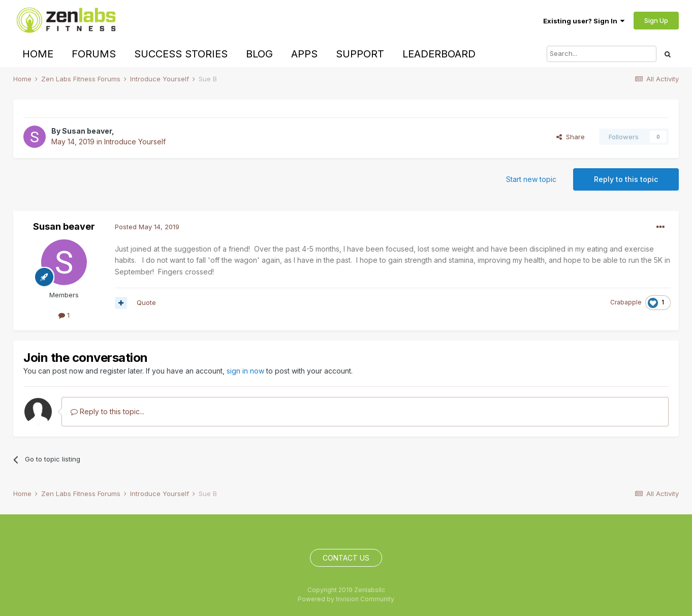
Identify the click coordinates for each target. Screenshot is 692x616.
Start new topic (531, 179)
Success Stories (181, 54)
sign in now (245, 371)
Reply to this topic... (107, 411)
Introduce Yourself (135, 142)
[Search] (602, 54)
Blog (259, 54)
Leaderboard (439, 54)
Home (38, 54)
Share (571, 137)
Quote (146, 302)
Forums (94, 54)
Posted (147, 227)
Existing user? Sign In (584, 21)
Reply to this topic (626, 179)
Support (360, 54)
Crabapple (626, 302)
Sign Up (656, 20)
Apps (304, 54)
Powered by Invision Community (346, 599)
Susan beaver (87, 131)
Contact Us (346, 558)
